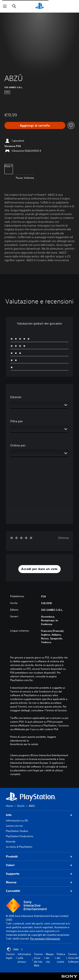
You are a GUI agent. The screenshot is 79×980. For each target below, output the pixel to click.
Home (9, 806)
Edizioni (16, 397)
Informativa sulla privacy (24, 958)
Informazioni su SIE (17, 820)
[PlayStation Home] (40, 6)
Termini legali (10, 956)
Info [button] (39, 815)
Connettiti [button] (39, 891)
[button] (39, 569)
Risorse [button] (39, 882)
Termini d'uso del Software (73, 958)
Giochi (21, 806)
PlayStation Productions (20, 836)
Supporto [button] (39, 874)
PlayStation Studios (17, 831)
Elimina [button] (64, 538)
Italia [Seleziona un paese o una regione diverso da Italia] (15, 949)
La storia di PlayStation (19, 847)
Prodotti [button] (39, 857)
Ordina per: (18, 445)
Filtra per (17, 421)
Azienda (11, 841)
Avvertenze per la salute (24, 744)
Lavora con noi (14, 826)
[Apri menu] (5, 6)
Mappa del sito (50, 958)
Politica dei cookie (61, 958)
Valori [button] (39, 865)
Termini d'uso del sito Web (38, 960)
